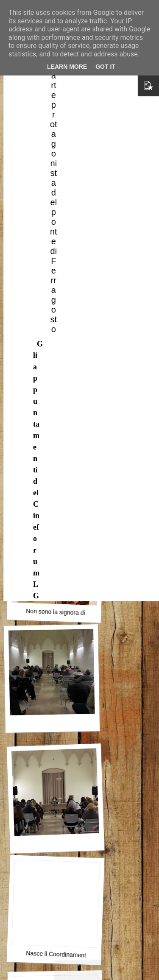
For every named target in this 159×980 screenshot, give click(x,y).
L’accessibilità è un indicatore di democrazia (84, 498)
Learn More (67, 67)
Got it (105, 67)
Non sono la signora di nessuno (68, 613)
